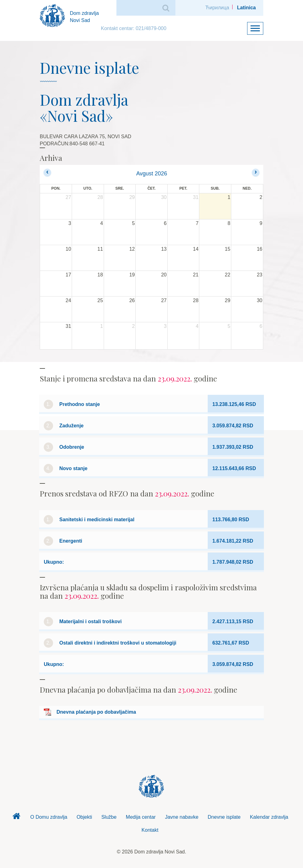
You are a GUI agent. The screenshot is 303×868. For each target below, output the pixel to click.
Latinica (246, 8)
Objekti (84, 817)
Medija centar (141, 817)
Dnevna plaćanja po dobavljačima (96, 712)
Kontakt (150, 830)
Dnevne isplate (224, 817)
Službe (109, 817)
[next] (256, 172)
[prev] (47, 172)
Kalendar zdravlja (269, 817)
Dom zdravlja (16, 818)
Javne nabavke (182, 817)
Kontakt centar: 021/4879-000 (134, 28)
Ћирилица (217, 8)
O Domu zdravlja (49, 817)
